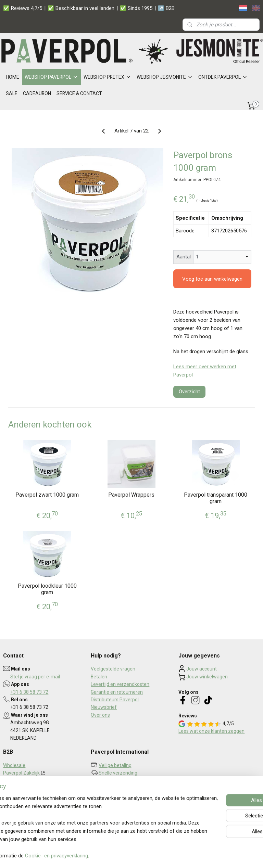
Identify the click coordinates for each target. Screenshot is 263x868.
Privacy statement (23, 796)
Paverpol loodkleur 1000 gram (47, 589)
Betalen (99, 677)
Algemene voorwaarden (29, 803)
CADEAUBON (37, 93)
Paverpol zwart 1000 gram (47, 494)
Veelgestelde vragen (113, 669)
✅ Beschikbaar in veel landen (81, 8)
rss (128, 856)
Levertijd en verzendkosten (120, 684)
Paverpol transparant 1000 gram (216, 498)
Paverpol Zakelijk (21, 773)
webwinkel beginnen (153, 856)
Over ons (100, 715)
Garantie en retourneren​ (117, 692)
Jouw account (202, 669)
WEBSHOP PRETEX (107, 77)
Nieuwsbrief (104, 707)
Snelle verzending (118, 773)
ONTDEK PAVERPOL (223, 77)
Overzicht (189, 391)
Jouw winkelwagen (207, 677)
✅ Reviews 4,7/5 (23, 8)
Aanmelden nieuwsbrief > (125, 798)
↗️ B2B (166, 8)
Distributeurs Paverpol (115, 700)
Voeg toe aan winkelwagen (212, 279)
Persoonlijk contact (119, 780)
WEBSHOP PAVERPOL (51, 77)
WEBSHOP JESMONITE (165, 77)
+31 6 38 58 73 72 (29, 692)
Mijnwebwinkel (210, 856)
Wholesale (14, 765)
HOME (12, 77)
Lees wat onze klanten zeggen (211, 731)
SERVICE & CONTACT (79, 93)
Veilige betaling (115, 765)
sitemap (115, 856)
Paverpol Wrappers (131, 494)
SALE (12, 93)
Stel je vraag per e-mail (35, 677)
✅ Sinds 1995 (136, 8)
